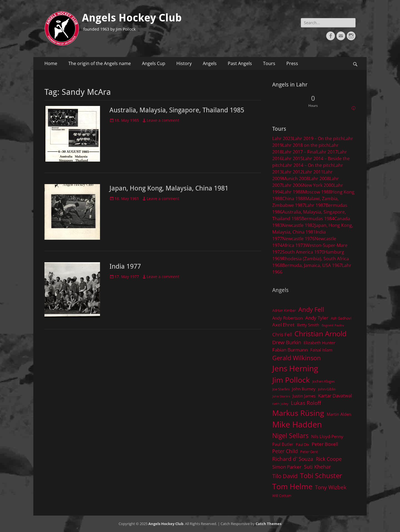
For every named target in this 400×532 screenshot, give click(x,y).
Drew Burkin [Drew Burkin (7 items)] (287, 342)
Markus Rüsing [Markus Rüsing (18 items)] (298, 413)
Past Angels (240, 63)
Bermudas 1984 (318, 219)
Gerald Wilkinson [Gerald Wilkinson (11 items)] (297, 358)
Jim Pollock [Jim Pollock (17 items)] (291, 380)
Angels (210, 63)
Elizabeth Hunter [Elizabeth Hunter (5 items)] (319, 343)
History (184, 63)
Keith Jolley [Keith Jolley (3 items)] (280, 404)
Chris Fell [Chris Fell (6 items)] (282, 334)
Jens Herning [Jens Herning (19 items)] (295, 368)
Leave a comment (163, 120)
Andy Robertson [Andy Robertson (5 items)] (287, 318)
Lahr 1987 (315, 205)
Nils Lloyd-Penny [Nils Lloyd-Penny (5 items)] (327, 436)
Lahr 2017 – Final (300, 152)
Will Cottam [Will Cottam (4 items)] (282, 496)
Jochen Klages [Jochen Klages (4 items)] (323, 381)
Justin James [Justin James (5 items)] (304, 396)
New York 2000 (318, 185)
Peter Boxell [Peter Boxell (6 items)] (325, 444)
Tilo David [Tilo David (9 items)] (285, 476)
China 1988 (294, 199)
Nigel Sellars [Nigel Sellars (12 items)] (290, 436)
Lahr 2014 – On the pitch (308, 165)
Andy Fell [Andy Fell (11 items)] (311, 309)
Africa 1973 (294, 245)
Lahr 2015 (292, 159)
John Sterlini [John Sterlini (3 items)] (281, 396)
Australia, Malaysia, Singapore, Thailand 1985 (177, 110)
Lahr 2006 (292, 185)
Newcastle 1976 (298, 239)
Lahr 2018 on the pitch (306, 145)
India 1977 (125, 266)
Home (51, 63)
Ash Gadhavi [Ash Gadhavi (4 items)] (341, 318)
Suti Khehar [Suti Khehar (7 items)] (317, 467)
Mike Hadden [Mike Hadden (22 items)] (297, 424)
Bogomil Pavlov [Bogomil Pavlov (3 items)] (333, 325)
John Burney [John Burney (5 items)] (304, 389)
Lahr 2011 (313, 172)
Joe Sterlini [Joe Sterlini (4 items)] (281, 389)
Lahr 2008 (319, 179)
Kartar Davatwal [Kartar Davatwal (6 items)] (335, 396)
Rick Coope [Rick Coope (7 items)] (329, 459)
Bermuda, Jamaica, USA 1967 (312, 265)
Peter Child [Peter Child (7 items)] (285, 451)
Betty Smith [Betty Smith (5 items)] (308, 325)
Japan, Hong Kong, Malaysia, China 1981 (169, 188)
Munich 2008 (296, 179)
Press (292, 63)
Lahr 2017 (327, 152)
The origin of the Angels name (100, 63)
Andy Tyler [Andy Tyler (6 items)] (317, 318)
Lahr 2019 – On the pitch (318, 138)
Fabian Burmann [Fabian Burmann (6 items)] (290, 350)
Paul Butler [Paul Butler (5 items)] (283, 444)
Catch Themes (268, 524)
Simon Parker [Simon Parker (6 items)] (287, 467)
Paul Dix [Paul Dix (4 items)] (302, 444)
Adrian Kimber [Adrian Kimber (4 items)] (284, 310)
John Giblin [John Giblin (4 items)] (327, 389)
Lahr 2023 (282, 138)
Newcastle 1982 (298, 225)
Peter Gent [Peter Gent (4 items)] (309, 452)
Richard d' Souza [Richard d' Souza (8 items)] (293, 459)
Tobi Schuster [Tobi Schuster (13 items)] (321, 475)
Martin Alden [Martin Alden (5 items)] (339, 414)
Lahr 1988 (292, 192)
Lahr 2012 (292, 172)
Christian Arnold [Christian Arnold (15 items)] (320, 333)
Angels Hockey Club (132, 18)
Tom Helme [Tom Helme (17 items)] (292, 486)
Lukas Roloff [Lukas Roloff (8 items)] (306, 403)
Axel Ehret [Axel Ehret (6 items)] (283, 325)
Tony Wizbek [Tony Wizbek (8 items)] (331, 487)
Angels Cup (154, 63)
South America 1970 (303, 252)
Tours (269, 63)
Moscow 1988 (317, 192)
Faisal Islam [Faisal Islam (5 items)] (321, 350)
